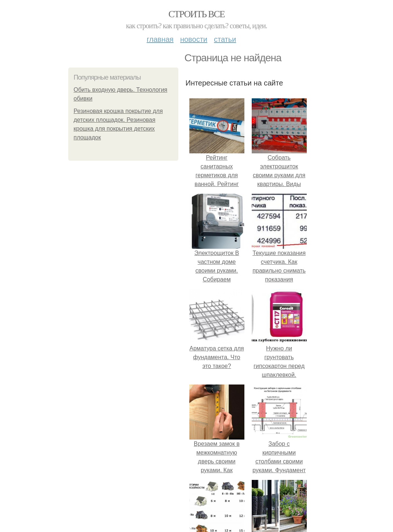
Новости (194, 39)
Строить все (196, 14)
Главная (160, 39)
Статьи (225, 39)
